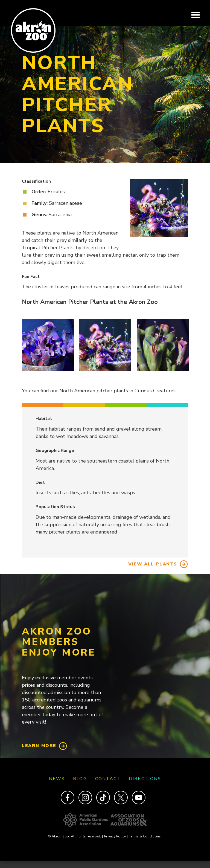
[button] (48, 345)
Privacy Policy (116, 836)
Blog (80, 779)
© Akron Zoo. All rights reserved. (75, 836)
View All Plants (153, 564)
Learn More (39, 746)
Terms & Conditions (145, 836)
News (57, 779)
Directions (145, 779)
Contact (108, 779)
